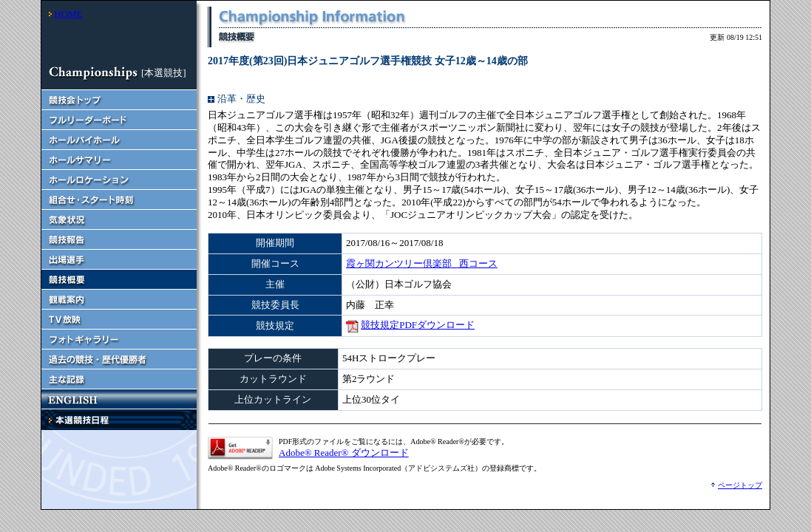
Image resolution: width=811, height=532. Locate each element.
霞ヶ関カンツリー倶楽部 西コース (422, 263)
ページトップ (740, 485)
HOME (68, 14)
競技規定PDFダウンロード (418, 325)
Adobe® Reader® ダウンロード (344, 453)
